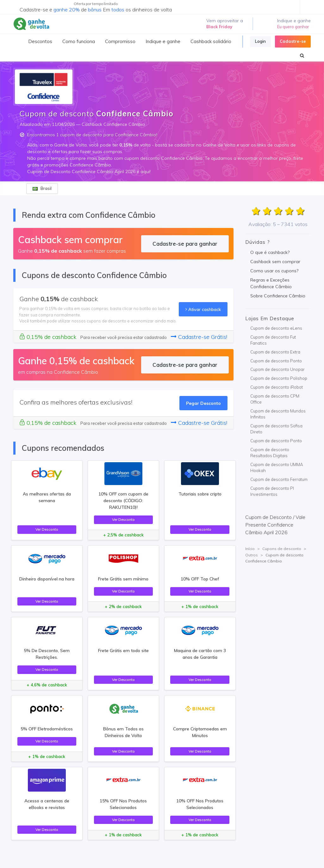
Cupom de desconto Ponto (276, 361)
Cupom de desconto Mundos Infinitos (278, 414)
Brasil (42, 188)
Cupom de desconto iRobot (277, 387)
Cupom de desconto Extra (275, 352)
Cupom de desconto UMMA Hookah (277, 468)
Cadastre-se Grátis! (199, 337)
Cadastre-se (293, 41)
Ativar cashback (203, 309)
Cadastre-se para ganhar (185, 244)
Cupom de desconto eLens (276, 328)
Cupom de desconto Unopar (277, 369)
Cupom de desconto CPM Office (275, 399)
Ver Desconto (47, 529)
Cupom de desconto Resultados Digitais (270, 453)
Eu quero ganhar (293, 27)
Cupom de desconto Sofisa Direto (276, 429)
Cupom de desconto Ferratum (279, 479)
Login (260, 41)
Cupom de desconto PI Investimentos (272, 491)
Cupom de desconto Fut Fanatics (273, 340)
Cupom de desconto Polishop (279, 378)
